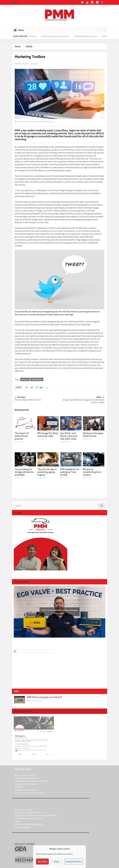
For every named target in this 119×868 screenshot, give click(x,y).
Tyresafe (17, 821)
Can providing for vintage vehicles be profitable (24, 472)
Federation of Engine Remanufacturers (27, 778)
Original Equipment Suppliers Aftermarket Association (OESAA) (35, 815)
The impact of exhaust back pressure (22, 436)
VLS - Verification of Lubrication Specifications (30, 793)
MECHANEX (18, 787)
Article (29, 46)
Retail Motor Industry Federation (25, 790)
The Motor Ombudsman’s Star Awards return (59, 36)
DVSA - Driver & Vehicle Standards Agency (29, 824)
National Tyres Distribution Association (27, 813)
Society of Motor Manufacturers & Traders (28, 818)
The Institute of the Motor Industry (26, 784)
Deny (57, 862)
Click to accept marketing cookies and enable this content (60, 612)
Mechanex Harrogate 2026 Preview (93, 435)
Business (25, 379)
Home (18, 46)
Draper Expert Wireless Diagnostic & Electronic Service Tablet (82, 400)
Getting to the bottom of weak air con (90, 36)
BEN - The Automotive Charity (25, 775)
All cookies (42, 862)
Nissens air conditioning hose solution (92, 472)
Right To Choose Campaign (23, 810)
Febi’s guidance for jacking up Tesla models (69, 472)
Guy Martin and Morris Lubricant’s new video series (69, 436)
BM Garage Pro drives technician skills (48, 435)
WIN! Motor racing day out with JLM (44, 697)
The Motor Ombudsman (22, 827)
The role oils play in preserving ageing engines (47, 472)
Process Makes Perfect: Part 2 (37, 398)
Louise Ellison (37, 379)
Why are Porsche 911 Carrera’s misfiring (28, 36)
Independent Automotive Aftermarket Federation (31, 781)
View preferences (74, 862)
